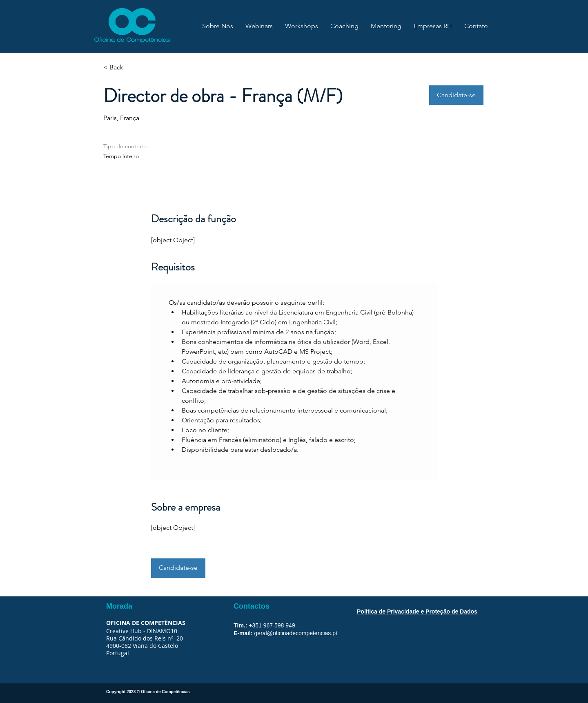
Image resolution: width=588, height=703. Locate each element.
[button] (456, 95)
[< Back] (132, 68)
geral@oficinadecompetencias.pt (296, 633)
